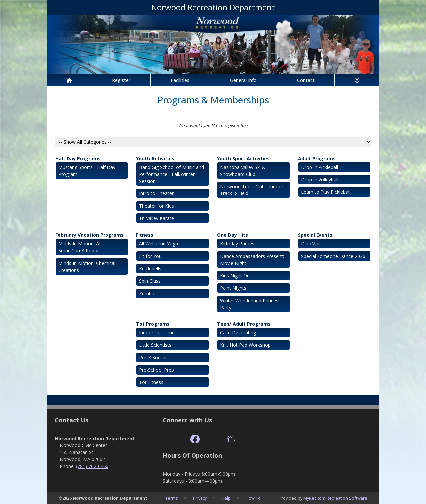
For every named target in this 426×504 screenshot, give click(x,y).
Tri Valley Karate (157, 218)
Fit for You (150, 256)
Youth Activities (155, 158)
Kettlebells (150, 268)
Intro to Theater (156, 193)
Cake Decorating (238, 333)
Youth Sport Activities (243, 158)
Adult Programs (317, 158)
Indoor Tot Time (157, 333)
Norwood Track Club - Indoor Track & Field (252, 190)
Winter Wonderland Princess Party (250, 304)
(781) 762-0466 (92, 466)
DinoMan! (311, 244)
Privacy (200, 498)
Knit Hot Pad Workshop (245, 345)
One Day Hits (232, 235)
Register (121, 80)
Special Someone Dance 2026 (333, 256)
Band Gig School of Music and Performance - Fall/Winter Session (172, 174)
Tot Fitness (151, 382)
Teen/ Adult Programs (244, 324)
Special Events (315, 235)
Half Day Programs (78, 158)
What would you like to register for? (213, 125)
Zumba (147, 293)
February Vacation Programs (90, 235)
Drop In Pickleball (319, 167)
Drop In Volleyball (320, 179)
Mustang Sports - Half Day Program (87, 171)
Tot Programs (153, 324)
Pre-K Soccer (153, 358)
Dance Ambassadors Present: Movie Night (252, 260)
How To (253, 498)
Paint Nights (233, 288)
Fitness (145, 235)
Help (226, 498)
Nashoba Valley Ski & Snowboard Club (243, 171)
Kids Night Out (236, 275)
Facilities (180, 80)
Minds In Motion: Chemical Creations (87, 267)
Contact (306, 80)
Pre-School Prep (157, 370)
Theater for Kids (157, 206)
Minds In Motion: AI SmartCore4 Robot (79, 247)
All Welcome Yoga (159, 244)
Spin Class (150, 281)
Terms (172, 498)
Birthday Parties (237, 244)
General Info (243, 80)
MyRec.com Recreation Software (335, 498)
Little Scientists (155, 345)
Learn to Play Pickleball (326, 192)
